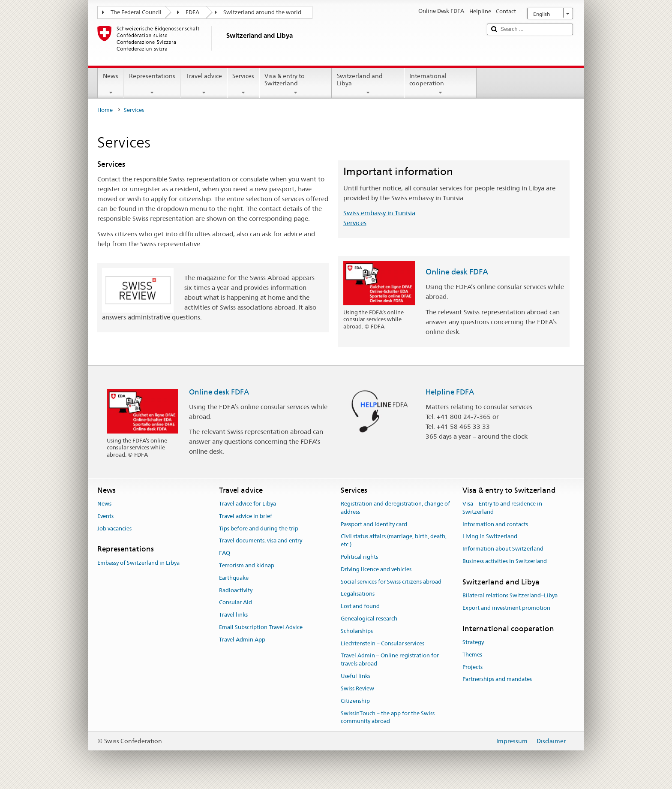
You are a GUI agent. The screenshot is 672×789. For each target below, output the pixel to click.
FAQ (225, 553)
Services (243, 84)
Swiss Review (357, 688)
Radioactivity (236, 590)
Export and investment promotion (506, 608)
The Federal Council (136, 12)
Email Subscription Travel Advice (261, 627)
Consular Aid (235, 603)
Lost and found (360, 606)
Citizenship (355, 701)
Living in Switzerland (490, 537)
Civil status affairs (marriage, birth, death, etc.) (394, 541)
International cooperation (440, 84)
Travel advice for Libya (247, 504)
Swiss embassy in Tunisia (379, 213)
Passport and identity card (374, 524)
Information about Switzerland (503, 549)
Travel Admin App (242, 640)
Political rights (359, 557)
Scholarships (357, 631)
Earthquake (234, 578)
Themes (472, 655)
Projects (472, 667)
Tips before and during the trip (259, 529)
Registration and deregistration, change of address (395, 508)
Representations (152, 84)
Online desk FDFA (457, 272)
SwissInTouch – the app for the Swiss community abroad (388, 717)
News (111, 84)
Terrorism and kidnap (247, 565)
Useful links (355, 676)
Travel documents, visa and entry (261, 541)
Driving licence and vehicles (376, 569)
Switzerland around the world (262, 12)
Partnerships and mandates (497, 679)
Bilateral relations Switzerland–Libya (510, 595)
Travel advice (204, 84)
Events (105, 516)
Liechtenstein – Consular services (382, 643)
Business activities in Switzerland (505, 561)
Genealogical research (369, 619)
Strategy (473, 642)
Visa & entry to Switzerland (295, 84)
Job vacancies (114, 529)
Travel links (233, 615)
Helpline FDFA (450, 392)
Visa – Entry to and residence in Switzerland (502, 508)
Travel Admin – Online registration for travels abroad (390, 660)
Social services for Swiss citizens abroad (391, 582)
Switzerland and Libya (368, 84)
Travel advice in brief (246, 516)
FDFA (192, 12)
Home (105, 110)
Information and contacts (495, 524)
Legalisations (358, 594)
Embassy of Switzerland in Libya (138, 563)
